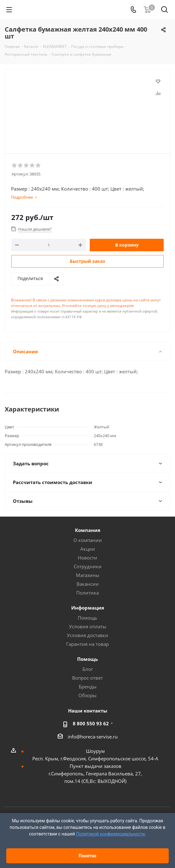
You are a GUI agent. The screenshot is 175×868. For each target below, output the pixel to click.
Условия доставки (87, 635)
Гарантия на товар (87, 644)
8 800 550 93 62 (91, 723)
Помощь (87, 618)
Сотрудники (88, 566)
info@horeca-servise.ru (93, 737)
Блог (88, 669)
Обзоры (87, 695)
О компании (88, 540)
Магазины (88, 575)
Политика (87, 593)
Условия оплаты (88, 626)
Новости (87, 558)
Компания (88, 530)
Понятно (88, 856)
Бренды (88, 687)
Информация (88, 608)
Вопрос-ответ (87, 678)
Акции (88, 549)
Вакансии (88, 584)
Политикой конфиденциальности (110, 834)
